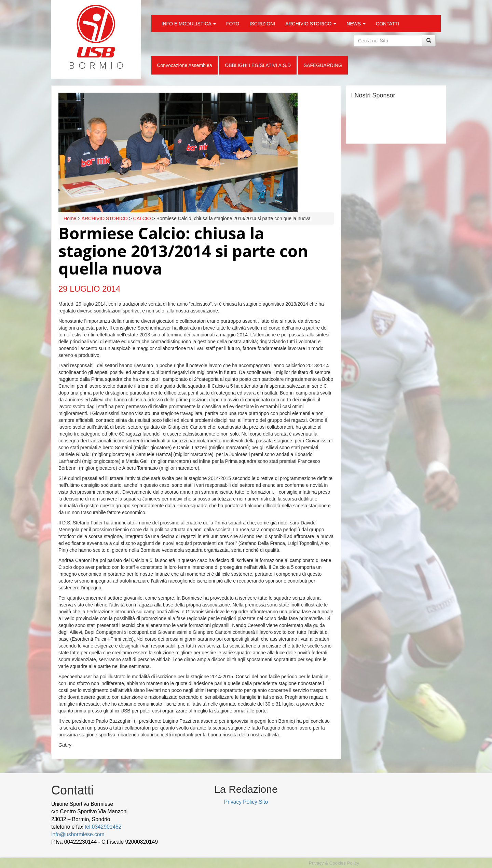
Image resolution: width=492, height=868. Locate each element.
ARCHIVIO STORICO (311, 24)
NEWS (356, 24)
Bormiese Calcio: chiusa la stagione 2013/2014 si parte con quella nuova (183, 251)
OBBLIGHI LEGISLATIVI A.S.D (258, 65)
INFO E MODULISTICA (189, 24)
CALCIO (142, 218)
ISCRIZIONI (263, 24)
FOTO (233, 24)
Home (70, 218)
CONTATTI (387, 24)
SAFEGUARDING (323, 65)
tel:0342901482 (103, 827)
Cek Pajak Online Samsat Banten (111, 850)
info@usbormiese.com (78, 834)
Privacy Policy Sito (246, 802)
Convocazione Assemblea (184, 65)
